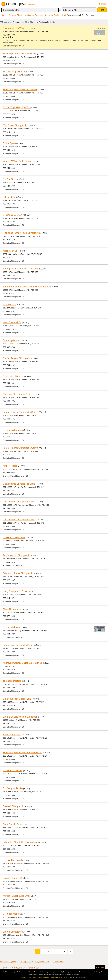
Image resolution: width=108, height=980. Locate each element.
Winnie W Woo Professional (17, 161)
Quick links (100, 967)
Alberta (30, 15)
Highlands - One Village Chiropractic (21, 233)
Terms (53, 977)
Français (103, 4)
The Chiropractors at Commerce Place (22, 753)
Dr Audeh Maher (11, 914)
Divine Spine (9, 143)
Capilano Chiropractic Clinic (17, 394)
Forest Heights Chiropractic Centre (20, 412)
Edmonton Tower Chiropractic (18, 573)
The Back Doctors (12, 681)
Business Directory (63, 977)
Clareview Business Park (56, 15)
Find (102, 10)
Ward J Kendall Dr (12, 322)
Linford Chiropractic (13, 932)
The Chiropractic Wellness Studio (20, 89)
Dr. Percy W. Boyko (13, 788)
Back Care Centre (12, 735)
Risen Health (9, 305)
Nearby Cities (26, 962)
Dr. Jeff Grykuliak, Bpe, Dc (16, 107)
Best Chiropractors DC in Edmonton (21, 968)
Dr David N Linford (12, 860)
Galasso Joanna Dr (13, 878)
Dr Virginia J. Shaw (13, 215)
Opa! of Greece (11, 179)
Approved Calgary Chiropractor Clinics (22, 663)
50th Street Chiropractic (15, 125)
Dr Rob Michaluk (11, 627)
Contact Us (31, 977)
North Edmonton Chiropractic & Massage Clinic (27, 287)
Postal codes (58, 962)
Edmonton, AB (70, 10)
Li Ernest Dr (9, 197)
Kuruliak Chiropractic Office (17, 896)
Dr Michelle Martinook (14, 538)
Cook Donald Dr (11, 824)
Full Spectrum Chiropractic (16, 555)
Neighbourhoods (42, 962)
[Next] (70, 951)
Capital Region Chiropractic (17, 358)
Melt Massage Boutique (15, 72)
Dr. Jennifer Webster (13, 376)
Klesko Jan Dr (10, 251)
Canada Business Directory (13, 15)
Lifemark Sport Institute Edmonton (20, 717)
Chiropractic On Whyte (14, 28)
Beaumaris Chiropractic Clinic (18, 645)
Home (24, 977)
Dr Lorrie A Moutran (13, 430)
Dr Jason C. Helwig (13, 770)
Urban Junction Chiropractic (17, 699)
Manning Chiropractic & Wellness (20, 54)
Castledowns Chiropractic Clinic (19, 484)
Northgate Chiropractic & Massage (20, 269)
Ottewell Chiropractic (13, 806)
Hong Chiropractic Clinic (15, 591)
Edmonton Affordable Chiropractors (21, 842)
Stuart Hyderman (11, 340)
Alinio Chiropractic (12, 609)
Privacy (47, 977)
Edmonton (39, 15)
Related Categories (8, 962)
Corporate (39, 977)
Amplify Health (10, 466)
